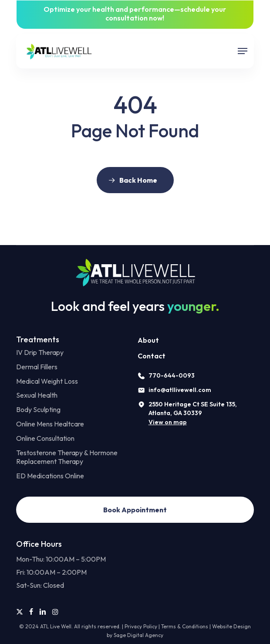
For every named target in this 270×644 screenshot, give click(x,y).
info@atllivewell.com (180, 390)
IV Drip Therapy (40, 352)
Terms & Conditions (185, 626)
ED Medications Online (50, 476)
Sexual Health (37, 395)
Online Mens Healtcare (50, 424)
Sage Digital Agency (138, 635)
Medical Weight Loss (47, 381)
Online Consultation (45, 438)
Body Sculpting (38, 409)
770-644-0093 (172, 375)
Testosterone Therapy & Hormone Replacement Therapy (67, 457)
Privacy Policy (141, 626)
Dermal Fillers (37, 367)
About (148, 340)
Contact (152, 356)
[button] (243, 51)
